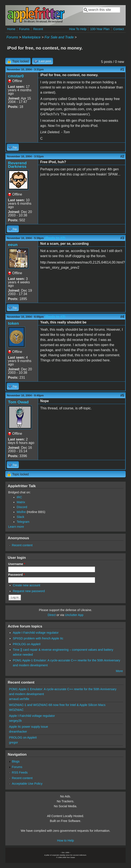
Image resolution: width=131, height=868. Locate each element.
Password (16, 575)
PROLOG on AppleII (27, 644)
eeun (13, 245)
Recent (38, 29)
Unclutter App (74, 615)
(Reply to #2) (55, 238)
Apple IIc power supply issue (28, 727)
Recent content (22, 545)
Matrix (21, 502)
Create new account (26, 585)
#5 (122, 395)
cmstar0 (16, 76)
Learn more (16, 527)
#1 (122, 69)
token (13, 323)
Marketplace (31, 37)
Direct (52, 615)
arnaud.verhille (19, 699)
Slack (20, 517)
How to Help (65, 840)
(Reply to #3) (55, 317)
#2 (122, 156)
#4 (122, 317)
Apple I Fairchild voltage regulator (36, 633)
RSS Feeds (20, 772)
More (119, 671)
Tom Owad (18, 402)
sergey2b (15, 721)
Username (17, 564)
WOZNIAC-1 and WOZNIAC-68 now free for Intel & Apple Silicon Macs (57, 705)
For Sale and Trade (59, 37)
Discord (22, 507)
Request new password (29, 591)
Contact (119, 29)
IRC (19, 497)
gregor (13, 742)
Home (11, 29)
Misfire (21, 512)
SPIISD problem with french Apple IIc (38, 638)
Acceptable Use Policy (27, 784)
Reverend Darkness (17, 165)
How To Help (78, 29)
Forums (24, 29)
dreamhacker (18, 732)
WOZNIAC (16, 710)
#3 (122, 238)
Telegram (23, 522)
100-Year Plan (100, 29)
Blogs (16, 761)
